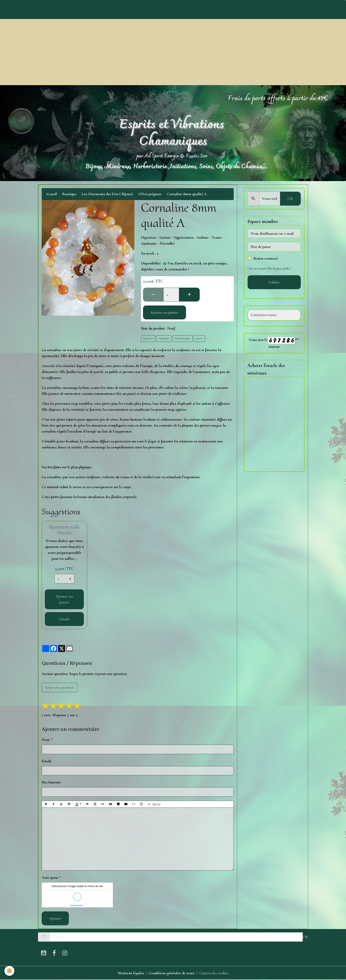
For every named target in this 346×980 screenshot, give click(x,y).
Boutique (69, 194)
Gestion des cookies (214, 973)
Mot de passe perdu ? (279, 269)
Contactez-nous (264, 315)
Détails (64, 619)
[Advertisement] (173, 52)
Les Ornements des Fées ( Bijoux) (107, 194)
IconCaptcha (76, 905)
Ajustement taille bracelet (64, 530)
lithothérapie (183, 338)
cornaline (164, 338)
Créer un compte (257, 269)
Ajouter (55, 918)
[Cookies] (9, 971)
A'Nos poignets (150, 194)
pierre (199, 338)
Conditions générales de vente (172, 973)
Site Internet (51, 782)
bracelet (148, 338)
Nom (46, 740)
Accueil (51, 194)
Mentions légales (131, 973)
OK (290, 199)
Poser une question (59, 687)
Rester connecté (266, 258)
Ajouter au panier (164, 312)
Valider (274, 282)
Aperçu (154, 804)
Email (46, 761)
